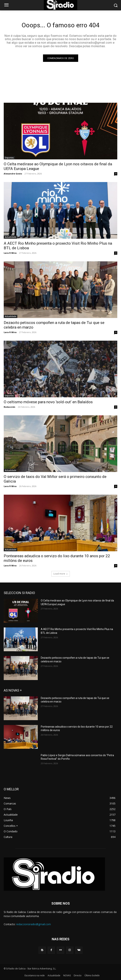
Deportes (9, 158)
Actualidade (11, 237)
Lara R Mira (10, 253)
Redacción (9, 407)
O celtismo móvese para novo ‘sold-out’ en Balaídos (48, 402)
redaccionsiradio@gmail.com (34, 924)
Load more (61, 574)
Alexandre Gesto (13, 174)
